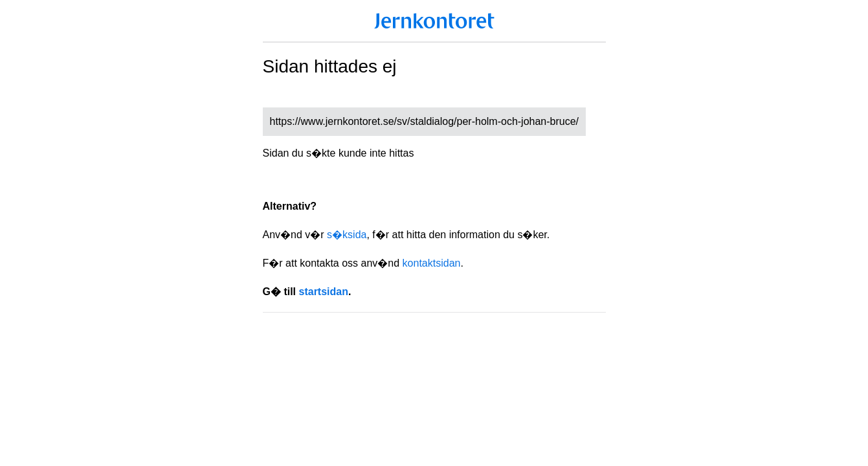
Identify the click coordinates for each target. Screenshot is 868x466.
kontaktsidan (432, 263)
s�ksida (347, 235)
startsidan (324, 292)
